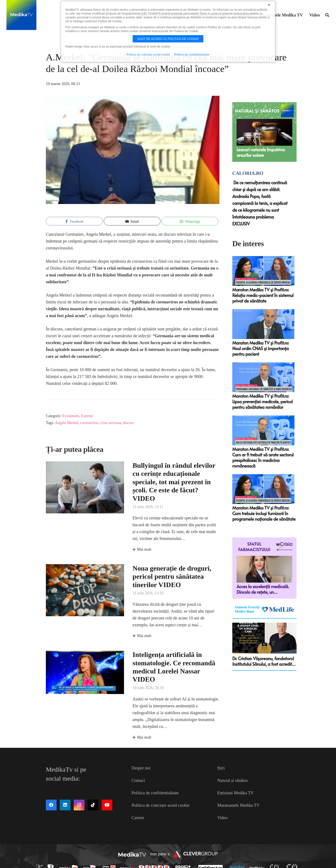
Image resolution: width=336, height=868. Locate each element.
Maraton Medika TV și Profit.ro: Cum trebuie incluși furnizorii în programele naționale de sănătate (264, 513)
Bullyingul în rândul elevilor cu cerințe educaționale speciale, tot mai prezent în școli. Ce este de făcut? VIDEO (174, 482)
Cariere (138, 818)
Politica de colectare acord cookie (160, 805)
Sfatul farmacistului (254, 547)
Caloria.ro (248, 173)
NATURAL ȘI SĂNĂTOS (257, 111)
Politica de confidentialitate (155, 793)
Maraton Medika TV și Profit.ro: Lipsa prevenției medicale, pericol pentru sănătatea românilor (262, 402)
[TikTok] (93, 805)
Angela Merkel (66, 423)
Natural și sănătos (232, 780)
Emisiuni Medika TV (235, 793)
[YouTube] (107, 805)
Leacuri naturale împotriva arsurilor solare (261, 152)
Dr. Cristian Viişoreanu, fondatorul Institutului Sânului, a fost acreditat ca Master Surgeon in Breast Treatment (264, 661)
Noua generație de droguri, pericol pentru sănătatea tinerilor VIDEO (172, 576)
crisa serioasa (111, 423)
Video (222, 818)
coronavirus (89, 423)
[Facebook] (51, 805)
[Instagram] (79, 805)
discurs (128, 423)
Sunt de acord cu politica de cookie (168, 39)
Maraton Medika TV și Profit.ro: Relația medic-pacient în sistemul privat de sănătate (263, 295)
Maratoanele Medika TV (238, 805)
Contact (138, 780)
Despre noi (141, 768)
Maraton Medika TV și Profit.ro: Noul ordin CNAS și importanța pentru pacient (261, 348)
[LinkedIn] (65, 805)
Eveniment (70, 416)
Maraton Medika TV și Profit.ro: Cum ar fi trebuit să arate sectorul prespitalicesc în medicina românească (263, 457)
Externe (87, 416)
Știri (221, 768)
